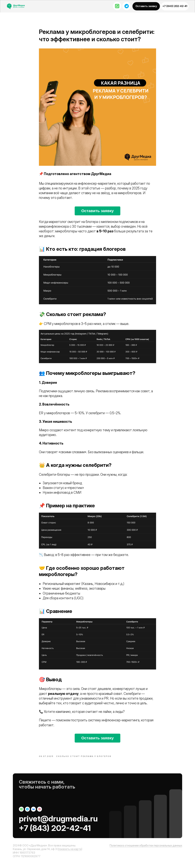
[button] (146, 6)
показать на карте (70, 853)
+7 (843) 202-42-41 (55, 832)
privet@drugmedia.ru (58, 823)
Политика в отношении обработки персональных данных (146, 850)
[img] (18, 6)
